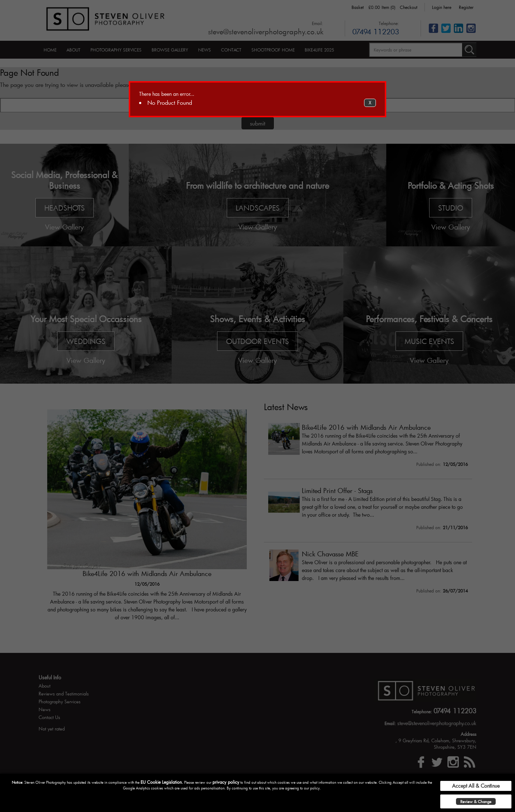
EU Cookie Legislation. (162, 782)
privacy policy (226, 782)
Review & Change (476, 801)
